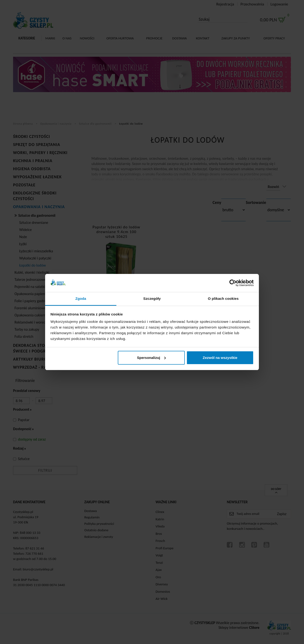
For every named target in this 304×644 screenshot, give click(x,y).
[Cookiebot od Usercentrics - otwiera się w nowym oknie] (233, 283)
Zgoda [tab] (81, 298)
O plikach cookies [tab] (223, 298)
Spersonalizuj (152, 358)
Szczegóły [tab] (152, 298)
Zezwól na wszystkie (220, 358)
